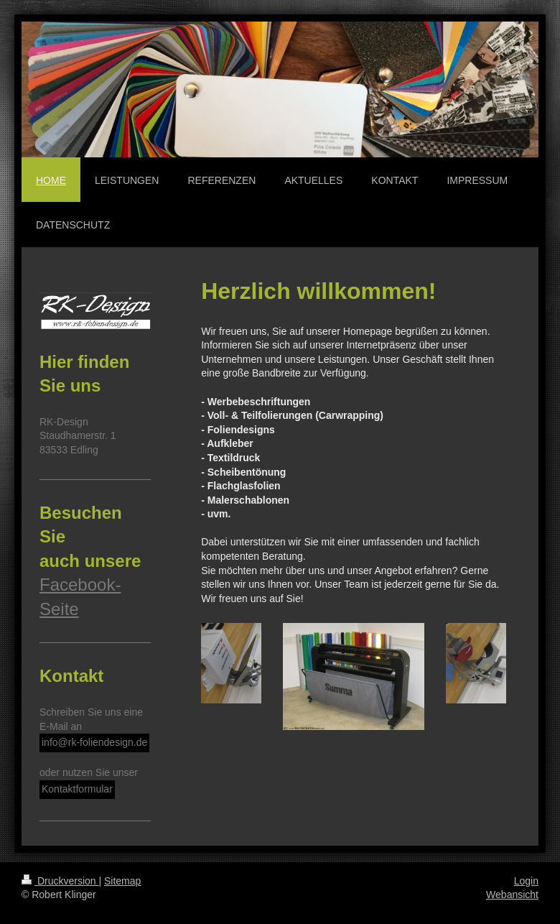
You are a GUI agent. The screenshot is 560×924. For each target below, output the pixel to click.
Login (526, 881)
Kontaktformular (77, 789)
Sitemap (122, 881)
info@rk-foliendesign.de (94, 742)
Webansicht (512, 895)
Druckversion (60, 881)
